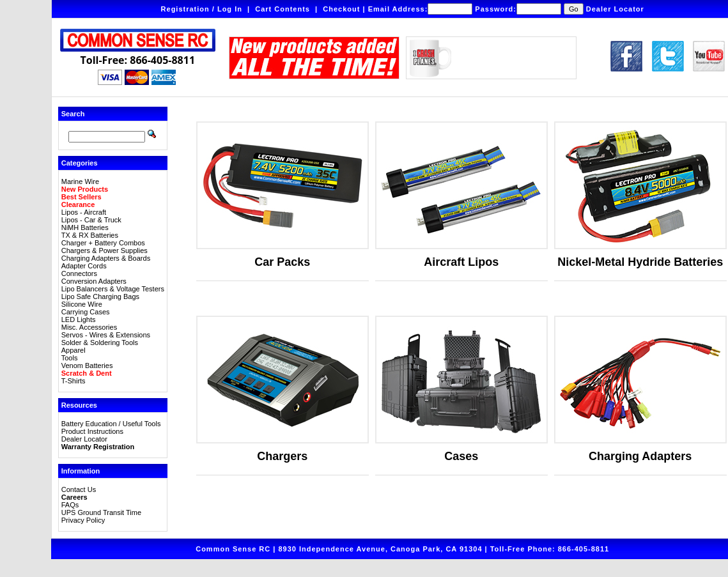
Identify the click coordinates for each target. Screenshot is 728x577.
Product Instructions (92, 431)
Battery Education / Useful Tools (111, 424)
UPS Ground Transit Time (101, 512)
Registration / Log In (202, 9)
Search (73, 114)
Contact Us (79, 489)
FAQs (70, 505)
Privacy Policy (83, 520)
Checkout (341, 9)
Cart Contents (283, 9)
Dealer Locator (615, 9)
